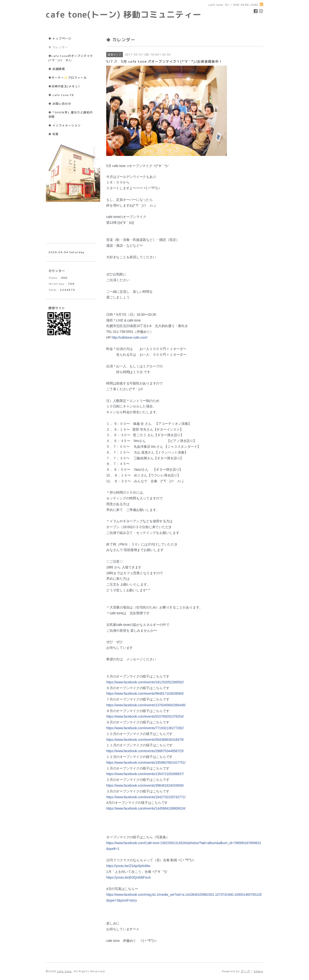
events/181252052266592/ (145, 682)
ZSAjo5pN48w (128, 866)
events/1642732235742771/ (146, 797)
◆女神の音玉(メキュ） (65, 86)
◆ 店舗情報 (57, 69)
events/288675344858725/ (145, 751)
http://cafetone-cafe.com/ (129, 337)
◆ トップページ (60, 38)
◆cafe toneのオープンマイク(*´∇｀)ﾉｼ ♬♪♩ (71, 58)
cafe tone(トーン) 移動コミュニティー (124, 14)
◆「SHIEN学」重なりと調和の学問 (70, 115)
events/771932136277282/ (145, 728)
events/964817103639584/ (145, 693)
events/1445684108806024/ (146, 808)
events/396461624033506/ (145, 785)
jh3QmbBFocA (128, 877)
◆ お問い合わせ (60, 104)
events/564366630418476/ (145, 740)
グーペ (245, 971)
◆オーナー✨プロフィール (67, 78)
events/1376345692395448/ (146, 705)
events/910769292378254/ (145, 716)
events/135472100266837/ (145, 774)
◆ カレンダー (58, 47)
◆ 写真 (53, 134)
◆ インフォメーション (64, 125)
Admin (258, 971)
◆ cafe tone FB (61, 95)
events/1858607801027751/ (146, 763)
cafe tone (64, 971)
